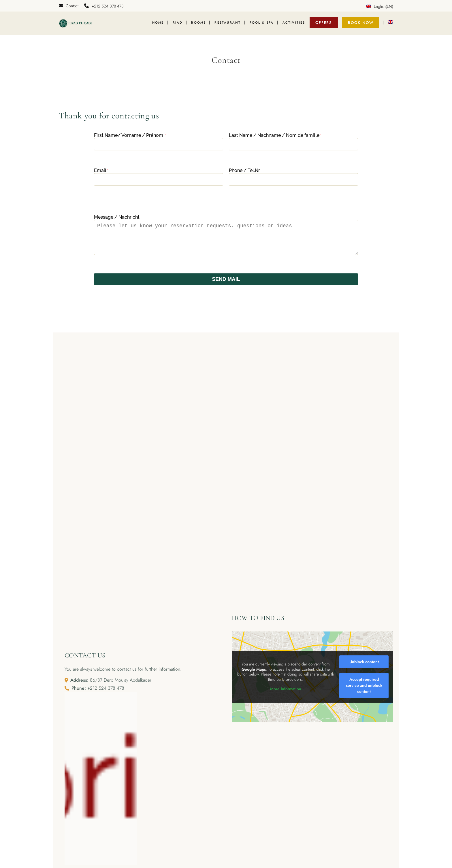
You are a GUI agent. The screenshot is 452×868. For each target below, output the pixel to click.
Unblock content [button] (364, 670)
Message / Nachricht (117, 220)
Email (101, 173)
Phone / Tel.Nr (244, 173)
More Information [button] (286, 698)
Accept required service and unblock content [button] (364, 694)
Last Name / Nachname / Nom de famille (275, 138)
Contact (69, 6)
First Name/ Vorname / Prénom (130, 138)
